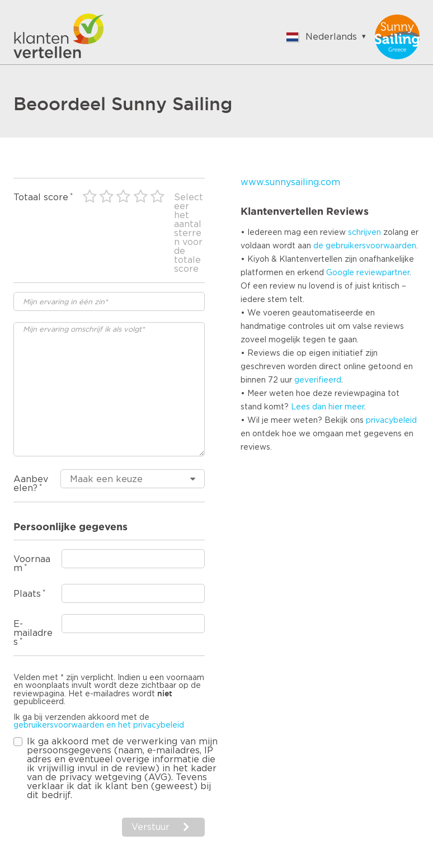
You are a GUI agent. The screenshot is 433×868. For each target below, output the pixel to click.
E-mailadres (33, 633)
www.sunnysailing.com (290, 182)
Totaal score (41, 197)
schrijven (364, 233)
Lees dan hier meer (328, 407)
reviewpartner (383, 273)
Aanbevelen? (31, 484)
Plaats (27, 594)
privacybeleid (391, 421)
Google (340, 273)
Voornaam (32, 564)
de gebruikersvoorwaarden (365, 246)
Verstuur (150, 827)
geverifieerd (318, 380)
